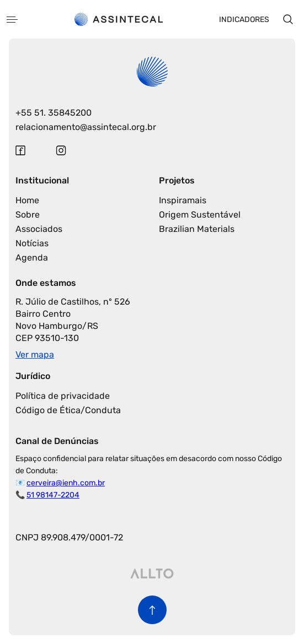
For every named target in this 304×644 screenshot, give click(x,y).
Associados (39, 229)
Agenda (32, 258)
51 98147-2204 (53, 495)
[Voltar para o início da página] (152, 610)
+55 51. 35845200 (54, 113)
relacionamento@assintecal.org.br (86, 127)
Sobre (28, 215)
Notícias (32, 243)
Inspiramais (183, 200)
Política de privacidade (63, 396)
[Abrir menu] (12, 20)
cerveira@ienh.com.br (66, 483)
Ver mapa (35, 355)
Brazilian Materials (197, 229)
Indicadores (244, 20)
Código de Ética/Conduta (68, 410)
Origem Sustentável (200, 215)
